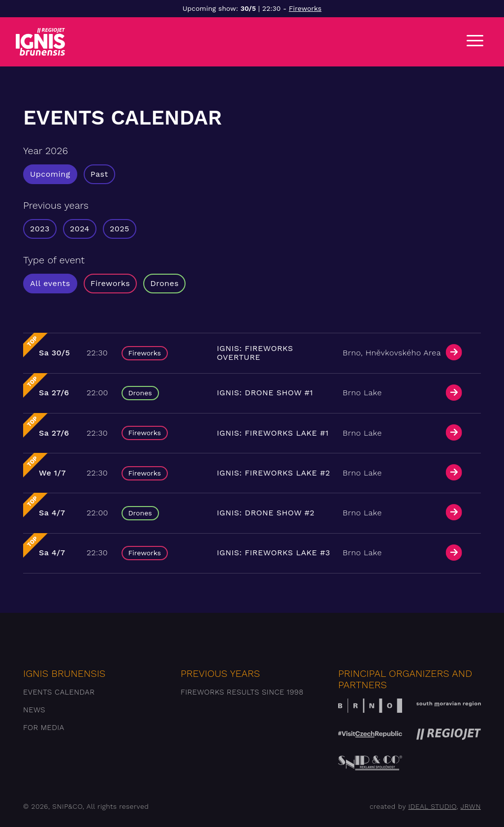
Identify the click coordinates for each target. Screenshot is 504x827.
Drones (164, 283)
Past (99, 174)
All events (50, 283)
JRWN (471, 806)
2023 (40, 229)
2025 (120, 229)
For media (44, 728)
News (34, 710)
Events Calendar (59, 692)
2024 (80, 229)
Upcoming (50, 174)
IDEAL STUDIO (432, 806)
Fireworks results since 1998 (242, 692)
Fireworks (305, 8)
